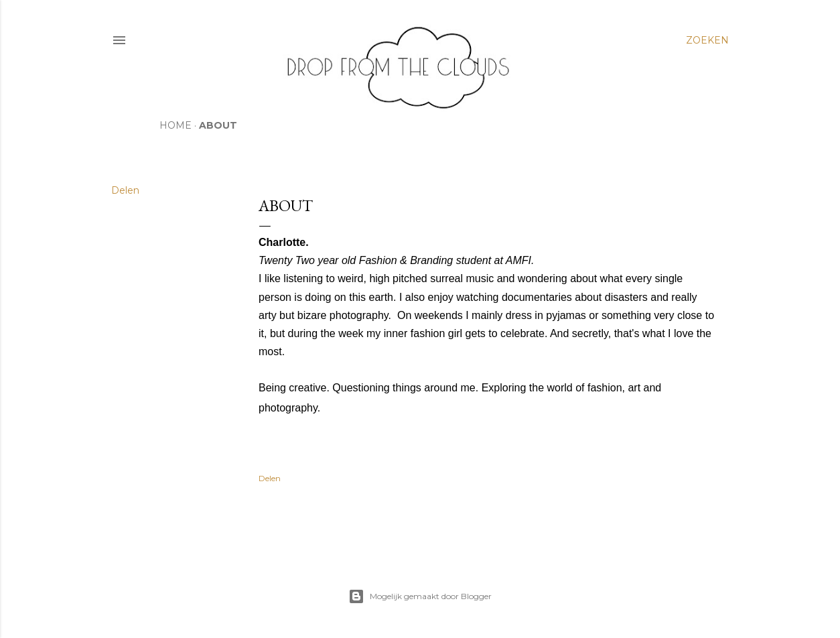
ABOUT (218, 125)
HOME (176, 125)
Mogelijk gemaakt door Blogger (420, 596)
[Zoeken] (707, 40)
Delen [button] (125, 190)
